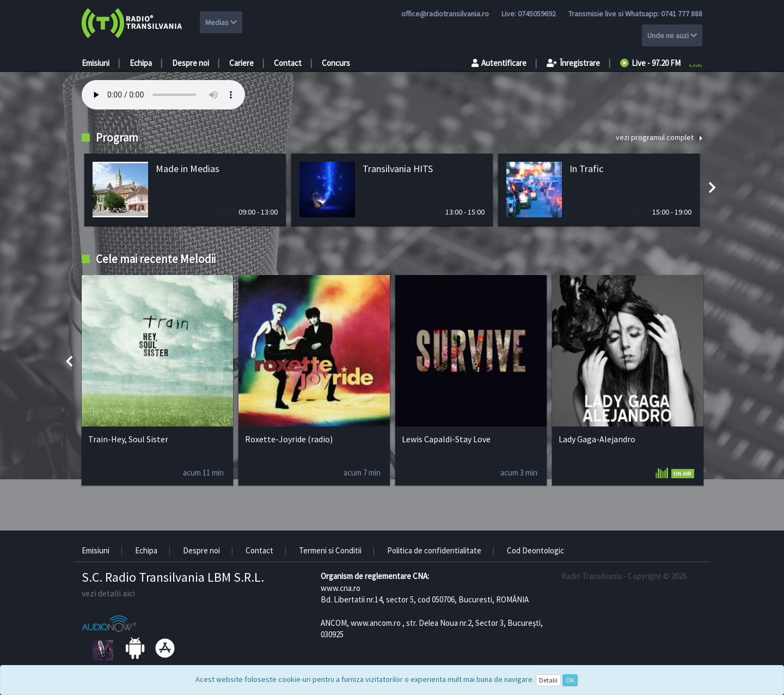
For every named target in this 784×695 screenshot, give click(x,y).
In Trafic (586, 169)
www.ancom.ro (376, 623)
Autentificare (499, 63)
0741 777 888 (682, 14)
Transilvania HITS (398, 169)
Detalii (548, 680)
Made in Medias (188, 169)
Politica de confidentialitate (434, 550)
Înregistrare (573, 63)
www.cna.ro (341, 588)
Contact (288, 63)
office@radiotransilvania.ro (445, 14)
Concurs (336, 63)
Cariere (241, 63)
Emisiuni (96, 63)
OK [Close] (570, 680)
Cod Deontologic (535, 550)
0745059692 (537, 14)
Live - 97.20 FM (650, 63)
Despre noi (191, 63)
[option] (185, 190)
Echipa (141, 63)
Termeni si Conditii (330, 550)
